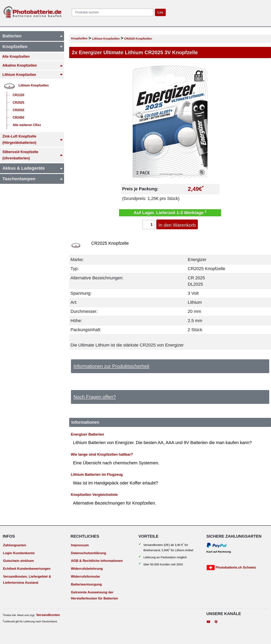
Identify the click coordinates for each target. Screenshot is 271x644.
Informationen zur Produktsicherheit (111, 366)
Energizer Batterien (87, 434)
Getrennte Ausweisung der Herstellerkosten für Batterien (95, 595)
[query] (113, 12)
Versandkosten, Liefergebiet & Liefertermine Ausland (27, 580)
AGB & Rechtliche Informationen (97, 561)
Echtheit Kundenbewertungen (27, 569)
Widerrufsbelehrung (87, 569)
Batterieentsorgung (86, 584)
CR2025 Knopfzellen (138, 39)
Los (160, 12)
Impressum (80, 545)
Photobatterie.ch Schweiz (231, 568)
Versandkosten (48, 615)
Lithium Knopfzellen (106, 39)
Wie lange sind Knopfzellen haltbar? (102, 454)
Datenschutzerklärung (89, 553)
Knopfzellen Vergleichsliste (94, 495)
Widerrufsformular (86, 577)
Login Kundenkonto (19, 553)
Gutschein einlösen (18, 561)
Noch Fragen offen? (95, 397)
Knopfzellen (79, 38)
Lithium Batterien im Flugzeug (97, 474)
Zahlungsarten (14, 545)
